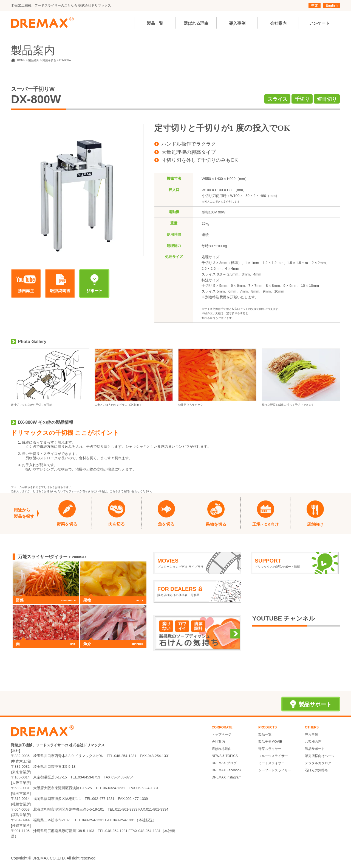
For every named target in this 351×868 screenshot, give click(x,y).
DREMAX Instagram (227, 777)
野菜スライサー (270, 749)
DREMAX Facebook (226, 770)
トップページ (222, 735)
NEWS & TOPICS (225, 756)
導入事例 (312, 735)
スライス (278, 99)
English (332, 5)
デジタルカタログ (318, 763)
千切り (302, 99)
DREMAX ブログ (224, 763)
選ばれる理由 (222, 749)
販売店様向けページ (320, 756)
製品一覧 (265, 735)
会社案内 (218, 742)
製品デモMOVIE (270, 742)
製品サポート (315, 749)
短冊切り (327, 99)
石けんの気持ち (316, 770)
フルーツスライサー (273, 756)
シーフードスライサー (275, 770)
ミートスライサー (271, 763)
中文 (315, 5)
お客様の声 (313, 742)
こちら (114, 491)
